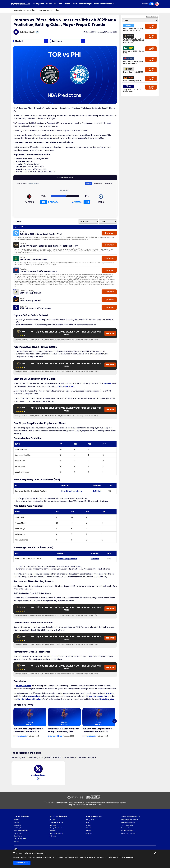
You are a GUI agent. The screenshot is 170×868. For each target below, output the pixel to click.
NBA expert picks (32, 696)
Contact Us (17, 825)
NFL (55, 4)
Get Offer (97, 491)
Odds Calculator (107, 4)
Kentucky (88, 825)
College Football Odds (57, 822)
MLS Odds (53, 831)
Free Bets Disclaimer (20, 839)
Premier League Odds (56, 833)
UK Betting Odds (19, 828)
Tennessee (89, 833)
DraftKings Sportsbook (65, 386)
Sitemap (17, 841)
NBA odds (110, 693)
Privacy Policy (18, 833)
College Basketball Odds (57, 828)
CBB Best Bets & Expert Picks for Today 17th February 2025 (63, 730)
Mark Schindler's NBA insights (30, 699)
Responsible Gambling (21, 831)
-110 (43, 202)
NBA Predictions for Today (24, 10)
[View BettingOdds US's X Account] (38, 32)
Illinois (87, 822)
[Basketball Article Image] (30, 717)
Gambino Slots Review (128, 822)
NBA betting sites (106, 699)
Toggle (152, 4)
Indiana (88, 831)
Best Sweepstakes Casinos (130, 820)
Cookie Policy (18, 836)
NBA (60, 4)
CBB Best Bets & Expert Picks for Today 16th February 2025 (98, 730)
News (96, 4)
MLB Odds (53, 836)
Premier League (86, 4)
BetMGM (108, 383)
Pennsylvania (90, 820)
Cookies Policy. (127, 857)
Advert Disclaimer (152, 17)
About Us (17, 820)
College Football (71, 4)
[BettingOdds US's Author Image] (38, 769)
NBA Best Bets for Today (49, 10)
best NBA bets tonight (98, 696)
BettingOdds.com (23, 686)
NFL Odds (53, 820)
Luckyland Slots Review (128, 833)
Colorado (89, 828)
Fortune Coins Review (128, 831)
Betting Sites (39, 4)
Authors (16, 822)
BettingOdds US (29, 32)
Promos (49, 4)
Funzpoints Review (127, 828)
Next (115, 721)
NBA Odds (53, 825)
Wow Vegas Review (127, 825)
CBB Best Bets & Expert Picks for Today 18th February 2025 (29, 730)
